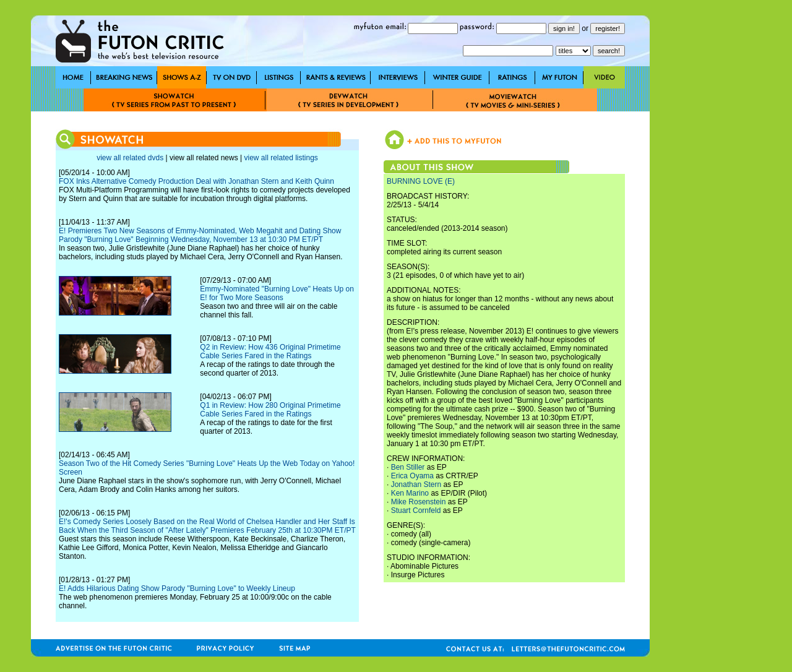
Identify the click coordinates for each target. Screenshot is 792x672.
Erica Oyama (412, 476)
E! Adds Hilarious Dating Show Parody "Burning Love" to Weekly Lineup (177, 588)
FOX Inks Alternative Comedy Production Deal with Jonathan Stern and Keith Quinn (196, 181)
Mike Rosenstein (419, 502)
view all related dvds (130, 158)
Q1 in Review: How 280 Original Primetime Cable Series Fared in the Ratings (270, 410)
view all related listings (281, 158)
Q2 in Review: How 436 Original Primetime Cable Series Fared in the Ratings (270, 351)
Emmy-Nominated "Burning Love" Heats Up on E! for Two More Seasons (277, 293)
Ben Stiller (408, 467)
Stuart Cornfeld (416, 510)
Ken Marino (410, 493)
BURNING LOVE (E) (421, 181)
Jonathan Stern (416, 485)
